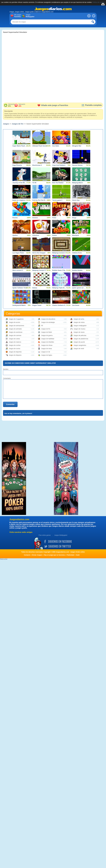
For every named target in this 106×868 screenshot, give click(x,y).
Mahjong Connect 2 (59, 253)
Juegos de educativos (48, 319)
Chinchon (36, 235)
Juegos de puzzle (79, 342)
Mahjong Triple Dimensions (59, 288)
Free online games (45, 535)
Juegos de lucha (79, 319)
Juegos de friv (18, 124)
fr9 (42, 326)
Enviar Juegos (37, 555)
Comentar (10, 404)
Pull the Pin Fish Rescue (40, 200)
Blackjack (76, 235)
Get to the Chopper (39, 253)
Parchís (15, 218)
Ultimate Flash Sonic (39, 146)
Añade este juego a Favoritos (53, 105)
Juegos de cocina (14, 349)
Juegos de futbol (47, 332)
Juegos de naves (79, 332)
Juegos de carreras (15, 335)
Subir (78, 555)
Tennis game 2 (57, 200)
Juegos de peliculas (80, 335)
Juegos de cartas (14, 339)
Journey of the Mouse (20, 183)
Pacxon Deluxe (77, 165)
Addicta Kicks (77, 253)
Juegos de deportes (15, 352)
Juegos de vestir (79, 349)
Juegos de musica (79, 329)
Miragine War (77, 146)
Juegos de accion (14, 322)
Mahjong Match (77, 183)
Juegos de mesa (47, 349)
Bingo (74, 218)
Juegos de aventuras (16, 332)
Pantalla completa (92, 105)
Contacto (27, 555)
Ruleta (54, 235)
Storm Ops (76, 200)
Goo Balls (56, 146)
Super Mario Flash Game (20, 146)
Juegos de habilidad (48, 339)
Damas (35, 288)
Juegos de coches (15, 345)
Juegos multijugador (80, 326)
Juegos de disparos (15, 355)
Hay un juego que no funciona (54, 555)
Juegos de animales (15, 329)
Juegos (30, 16)
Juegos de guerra (47, 335)
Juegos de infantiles (48, 342)
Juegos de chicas (47, 345)
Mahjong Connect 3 (39, 270)
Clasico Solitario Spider (59, 305)
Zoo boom (76, 305)
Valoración (11, 105)
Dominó (35, 218)
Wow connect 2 (18, 270)
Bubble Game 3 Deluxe (59, 270)
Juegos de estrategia (48, 322)
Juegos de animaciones (16, 326)
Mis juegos (18, 16)
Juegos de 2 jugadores (16, 319)
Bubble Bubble (77, 270)
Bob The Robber (58, 183)
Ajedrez (15, 235)
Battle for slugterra (19, 200)
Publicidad (70, 555)
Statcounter (4, 559)
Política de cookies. (99, 2)
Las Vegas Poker (18, 253)
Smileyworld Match (19, 305)
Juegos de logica (47, 355)
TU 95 (34, 183)
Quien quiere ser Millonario (79, 288)
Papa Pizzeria (17, 165)
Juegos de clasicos (15, 342)
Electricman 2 (37, 165)
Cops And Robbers (59, 165)
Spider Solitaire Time (20, 288)
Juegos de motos (79, 322)
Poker (54, 218)
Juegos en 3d (46, 352)
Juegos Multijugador (61, 535)
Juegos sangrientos (80, 345)
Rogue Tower (37, 305)
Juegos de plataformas (81, 339)
